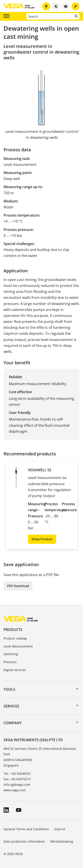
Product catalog (15, 638)
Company (13, 723)
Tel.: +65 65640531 (17, 774)
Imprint (60, 829)
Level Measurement (18, 646)
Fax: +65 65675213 (17, 779)
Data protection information (24, 841)
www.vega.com (15, 790)
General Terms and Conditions (26, 829)
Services (11, 706)
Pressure (10, 662)
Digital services (15, 670)
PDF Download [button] (18, 586)
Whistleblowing (62, 841)
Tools (9, 689)
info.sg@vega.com (17, 785)
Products (13, 630)
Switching (11, 654)
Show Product (42, 539)
